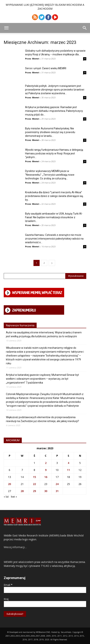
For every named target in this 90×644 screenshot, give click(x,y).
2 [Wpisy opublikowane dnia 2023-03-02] (46, 463)
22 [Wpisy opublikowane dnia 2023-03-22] (34, 484)
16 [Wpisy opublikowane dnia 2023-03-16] (46, 477)
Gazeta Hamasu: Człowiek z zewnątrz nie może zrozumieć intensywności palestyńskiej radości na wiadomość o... (54, 239)
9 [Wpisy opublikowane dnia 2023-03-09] (46, 470)
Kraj (6, 599)
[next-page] (52, 263)
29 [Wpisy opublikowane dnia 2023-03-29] (34, 491)
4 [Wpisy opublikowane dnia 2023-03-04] (68, 463)
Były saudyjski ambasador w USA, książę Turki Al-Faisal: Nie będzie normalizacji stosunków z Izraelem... (54, 217)
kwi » (14, 497)
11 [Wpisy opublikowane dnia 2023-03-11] (68, 470)
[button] (6, 28)
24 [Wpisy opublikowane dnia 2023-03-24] (57, 484)
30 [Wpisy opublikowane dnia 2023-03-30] (46, 491)
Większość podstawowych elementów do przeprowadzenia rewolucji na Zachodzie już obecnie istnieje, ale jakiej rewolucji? (42, 419)
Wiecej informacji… (15, 547)
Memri (36, 59)
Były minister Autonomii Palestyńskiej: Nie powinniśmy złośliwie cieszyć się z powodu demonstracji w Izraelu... (50, 132)
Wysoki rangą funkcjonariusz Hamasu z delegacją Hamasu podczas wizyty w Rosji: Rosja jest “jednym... (54, 153)
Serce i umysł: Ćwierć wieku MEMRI (46, 68)
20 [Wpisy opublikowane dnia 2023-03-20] (9, 484)
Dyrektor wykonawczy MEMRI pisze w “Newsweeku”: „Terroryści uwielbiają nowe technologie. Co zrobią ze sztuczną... (50, 175)
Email (8, 585)
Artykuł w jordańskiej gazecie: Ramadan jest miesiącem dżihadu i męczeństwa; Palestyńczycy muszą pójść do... (54, 111)
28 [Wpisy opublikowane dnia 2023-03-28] (22, 491)
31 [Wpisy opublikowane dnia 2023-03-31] (57, 491)
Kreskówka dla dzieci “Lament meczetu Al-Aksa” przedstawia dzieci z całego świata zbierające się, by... (54, 196)
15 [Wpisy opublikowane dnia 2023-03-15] (34, 477)
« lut (6, 497)
